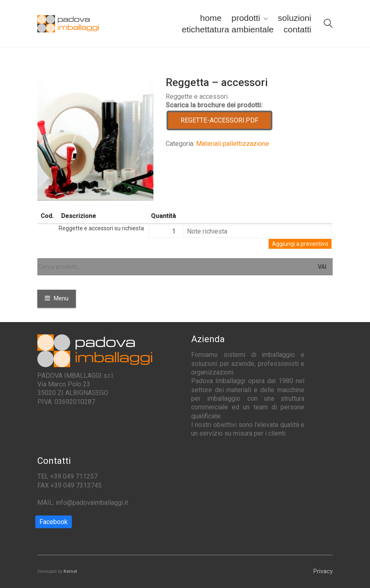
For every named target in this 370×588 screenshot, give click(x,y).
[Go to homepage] (68, 24)
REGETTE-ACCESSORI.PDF (219, 120)
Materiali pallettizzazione (233, 144)
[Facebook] (54, 522)
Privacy (323, 571)
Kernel (70, 571)
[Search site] (328, 25)
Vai (322, 267)
